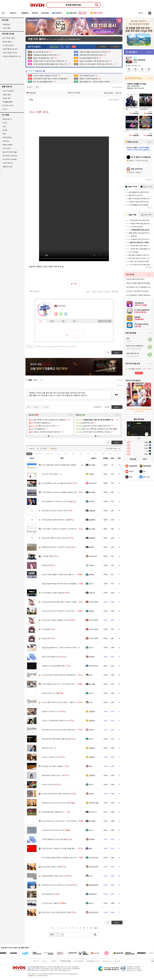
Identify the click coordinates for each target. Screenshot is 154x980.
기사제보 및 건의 (8, 45)
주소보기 (30, 87)
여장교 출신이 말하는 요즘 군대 (55, 538)
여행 (4, 134)
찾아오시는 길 (107, 961)
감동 (110, 454)
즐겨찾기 (55, 449)
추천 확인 (115, 292)
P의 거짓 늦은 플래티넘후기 (54, 666)
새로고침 (119, 380)
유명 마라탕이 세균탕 (52, 867)
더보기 (66, 314)
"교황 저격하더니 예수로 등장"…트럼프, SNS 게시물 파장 (64, 702)
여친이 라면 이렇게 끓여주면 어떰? (56, 912)
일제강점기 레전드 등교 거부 (54, 876)
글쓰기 (117, 443)
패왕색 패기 (48, 894)
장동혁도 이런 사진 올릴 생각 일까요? (57, 483)
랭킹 (63, 321)
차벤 (4, 126)
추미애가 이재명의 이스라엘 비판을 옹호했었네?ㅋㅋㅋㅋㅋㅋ (66, 848)
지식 (88, 454)
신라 (91, 675)
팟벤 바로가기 (7, 119)
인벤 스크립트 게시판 (10, 53)
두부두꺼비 (93, 483)
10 (91, 928)
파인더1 (92, 730)
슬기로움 (92, 465)
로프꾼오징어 (94, 867)
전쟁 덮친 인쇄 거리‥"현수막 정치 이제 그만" (60, 684)
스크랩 (93, 292)
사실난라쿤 (93, 556)
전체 (29, 454)
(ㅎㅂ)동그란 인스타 (51, 757)
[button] (49, 436)
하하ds (91, 565)
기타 (118, 454)
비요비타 (31, 93)
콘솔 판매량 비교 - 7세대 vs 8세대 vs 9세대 (59, 648)
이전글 (45, 407)
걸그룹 (5, 130)
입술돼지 (92, 711)
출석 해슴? (48, 556)
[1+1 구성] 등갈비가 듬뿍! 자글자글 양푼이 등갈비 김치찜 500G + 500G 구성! (139, 295)
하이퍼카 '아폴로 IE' (51, 903)
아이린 (46, 565)
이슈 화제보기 (115, 47)
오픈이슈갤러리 (117, 87)
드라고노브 (93, 812)
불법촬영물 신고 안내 (93, 961)
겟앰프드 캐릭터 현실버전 (53, 593)
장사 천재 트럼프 (50, 474)
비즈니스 (45, 961)
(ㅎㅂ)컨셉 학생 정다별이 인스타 (55, 721)
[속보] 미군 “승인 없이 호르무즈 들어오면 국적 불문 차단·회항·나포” (68, 730)
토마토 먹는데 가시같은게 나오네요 (57, 547)
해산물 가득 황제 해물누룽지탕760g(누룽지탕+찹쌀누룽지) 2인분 (139, 283)
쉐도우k (92, 501)
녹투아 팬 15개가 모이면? (53, 830)
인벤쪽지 (56, 314)
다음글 (36, 407)
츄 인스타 (47, 748)
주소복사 (30, 347)
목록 (110, 100)
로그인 (141, 13)
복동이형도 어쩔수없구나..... (54, 812)
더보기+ (71, 415)
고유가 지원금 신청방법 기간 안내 (56, 620)
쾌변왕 (91, 547)
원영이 (46, 629)
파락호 (91, 794)
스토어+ (150, 78)
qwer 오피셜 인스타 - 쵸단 (53, 775)
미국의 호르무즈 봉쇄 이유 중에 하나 (57, 794)
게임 (81, 454)
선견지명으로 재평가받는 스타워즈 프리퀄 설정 (61, 602)
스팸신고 (107, 292)
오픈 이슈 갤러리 (8, 91)
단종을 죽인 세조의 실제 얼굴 (54, 839)
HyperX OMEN (7, 145)
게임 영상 (6, 141)
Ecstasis (92, 657)
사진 (96, 454)
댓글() (116, 100)
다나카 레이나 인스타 (52, 711)
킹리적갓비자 (94, 666)
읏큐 (91, 766)
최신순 (41, 380)
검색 (95, 935)
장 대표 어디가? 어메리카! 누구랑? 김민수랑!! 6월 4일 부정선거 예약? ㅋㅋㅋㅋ (72, 611)
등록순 (35, 380)
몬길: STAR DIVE (139, 60)
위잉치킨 (92, 593)
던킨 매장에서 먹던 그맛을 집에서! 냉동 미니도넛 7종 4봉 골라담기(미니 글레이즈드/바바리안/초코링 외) (139, 287)
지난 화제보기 (103, 47)
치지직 (5, 123)
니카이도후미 (94, 602)
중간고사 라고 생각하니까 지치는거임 (57, 885)
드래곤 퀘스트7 (8, 163)
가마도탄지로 (94, 858)
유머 (59, 454)
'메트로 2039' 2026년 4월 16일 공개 (57, 739)
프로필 (52, 321)
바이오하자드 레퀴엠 (10, 159)
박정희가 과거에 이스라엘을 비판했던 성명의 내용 (62, 492)
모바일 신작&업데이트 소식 (12, 56)
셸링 (91, 848)
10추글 (45, 449)
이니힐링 (61, 314)
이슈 (38, 454)
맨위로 (107, 407)
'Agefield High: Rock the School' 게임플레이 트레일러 (63, 584)
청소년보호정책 (79, 961)
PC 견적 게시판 (8, 106)
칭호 (74, 321)
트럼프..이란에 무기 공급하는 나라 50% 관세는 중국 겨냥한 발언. (67, 529)
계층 (103, 454)
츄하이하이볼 (94, 803)
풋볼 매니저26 (7, 167)
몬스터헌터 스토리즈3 (10, 156)
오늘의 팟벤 (7, 98)
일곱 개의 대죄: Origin (10, 152)
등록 (116, 395)
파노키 (91, 584)
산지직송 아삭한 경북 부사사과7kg (137, 291)
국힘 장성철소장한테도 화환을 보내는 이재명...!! (61, 858)
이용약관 (54, 961)
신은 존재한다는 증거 (52, 657)
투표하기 (139, 373)
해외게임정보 (7, 137)
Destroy (92, 574)
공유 (88, 292)
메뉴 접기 (105, 321)
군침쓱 (91, 474)
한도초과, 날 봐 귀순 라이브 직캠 (56, 803)
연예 (49, 454)
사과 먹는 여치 (49, 785)
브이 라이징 (7, 148)
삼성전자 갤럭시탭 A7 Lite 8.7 (135, 279)
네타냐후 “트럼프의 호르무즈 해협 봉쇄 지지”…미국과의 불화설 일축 (68, 675)
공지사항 (117, 961)
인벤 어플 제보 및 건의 (10, 49)
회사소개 (36, 961)
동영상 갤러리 (7, 42)
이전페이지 (98, 407)
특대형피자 (93, 894)
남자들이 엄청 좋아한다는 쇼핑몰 (56, 520)
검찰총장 (92, 511)
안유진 (46, 638)
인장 (41, 321)
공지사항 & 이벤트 (9, 38)
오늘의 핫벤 (7, 95)
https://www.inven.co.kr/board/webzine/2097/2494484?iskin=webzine (55, 347)
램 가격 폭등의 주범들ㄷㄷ (53, 766)
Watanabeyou (94, 885)
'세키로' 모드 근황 (50, 693)
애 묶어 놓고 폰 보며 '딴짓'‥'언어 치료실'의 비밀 (61, 821)
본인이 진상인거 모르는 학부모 (55, 511)
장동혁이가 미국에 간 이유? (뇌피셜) (57, 501)
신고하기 (100, 292)
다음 (95, 928)
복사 (37, 87)
